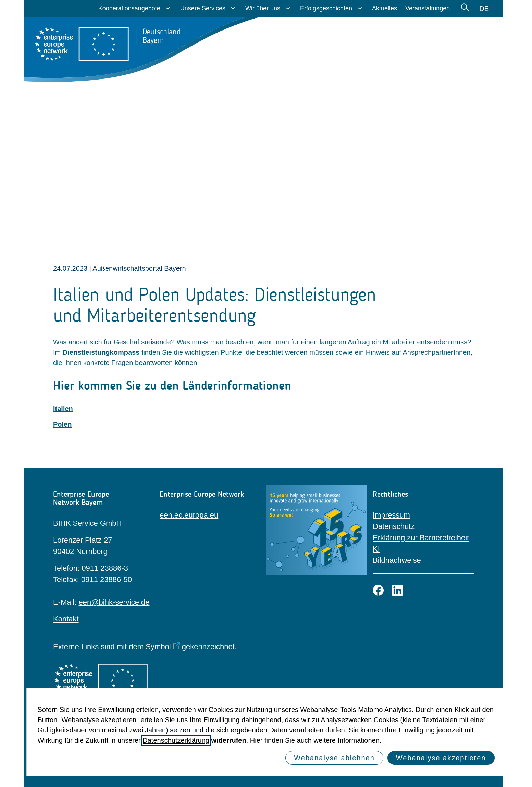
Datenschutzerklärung (176, 740)
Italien (63, 409)
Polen (62, 424)
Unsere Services (203, 8)
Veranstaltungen (428, 8)
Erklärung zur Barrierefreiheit (421, 538)
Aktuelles (385, 8)
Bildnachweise (397, 560)
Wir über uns (263, 8)
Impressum (391, 515)
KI (376, 549)
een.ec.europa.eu (189, 515)
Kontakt (66, 619)
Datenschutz (394, 526)
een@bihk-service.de (114, 602)
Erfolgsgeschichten (326, 8)
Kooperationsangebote (129, 8)
